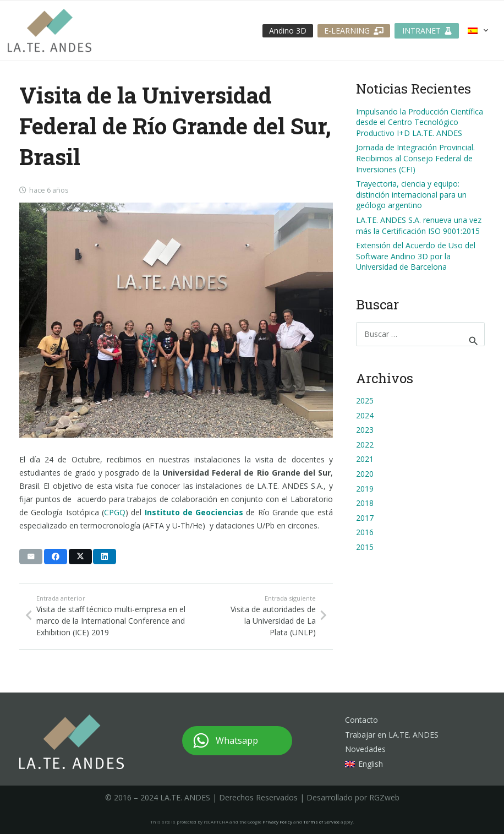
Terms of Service (321, 822)
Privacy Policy (277, 822)
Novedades (365, 749)
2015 (365, 547)
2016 (365, 532)
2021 (365, 459)
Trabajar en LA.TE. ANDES (392, 735)
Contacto (361, 720)
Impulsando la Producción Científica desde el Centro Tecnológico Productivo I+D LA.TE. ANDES (420, 122)
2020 (365, 474)
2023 (365, 430)
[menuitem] (364, 764)
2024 (365, 415)
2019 (365, 489)
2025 (365, 400)
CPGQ (115, 512)
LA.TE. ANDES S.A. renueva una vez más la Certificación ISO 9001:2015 (419, 225)
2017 (365, 518)
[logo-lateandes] (50, 31)
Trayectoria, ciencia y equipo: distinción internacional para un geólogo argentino (411, 194)
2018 (365, 503)
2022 (365, 445)
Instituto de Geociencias (194, 512)
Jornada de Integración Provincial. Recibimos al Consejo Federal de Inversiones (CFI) (415, 158)
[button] (479, 31)
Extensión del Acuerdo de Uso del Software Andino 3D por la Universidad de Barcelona (416, 256)
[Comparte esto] (56, 557)
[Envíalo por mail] (31, 557)
